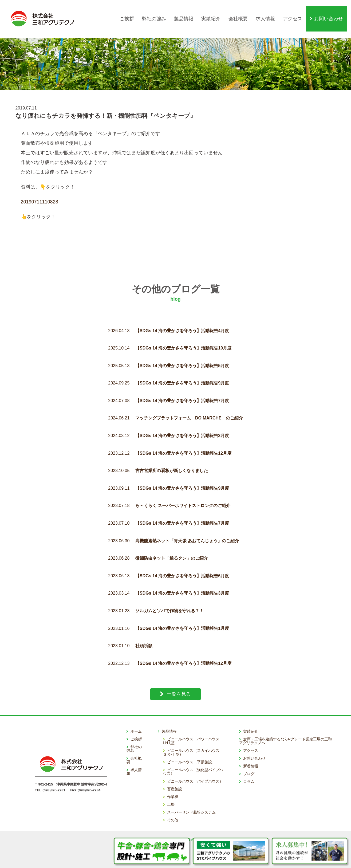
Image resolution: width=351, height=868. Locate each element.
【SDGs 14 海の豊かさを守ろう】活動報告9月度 (182, 371)
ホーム (136, 719)
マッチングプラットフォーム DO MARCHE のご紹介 (189, 406)
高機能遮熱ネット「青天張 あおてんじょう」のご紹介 (187, 529)
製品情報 (188, 13)
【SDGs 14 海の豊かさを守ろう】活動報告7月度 (182, 388)
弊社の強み (158, 13)
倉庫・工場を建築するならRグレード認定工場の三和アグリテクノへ (285, 729)
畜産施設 (175, 777)
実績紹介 (215, 13)
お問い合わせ (333, 13)
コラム (249, 769)
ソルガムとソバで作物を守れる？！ (169, 599)
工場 (171, 792)
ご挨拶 (131, 13)
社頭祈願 (144, 634)
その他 (173, 808)
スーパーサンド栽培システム (191, 800)
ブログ (249, 761)
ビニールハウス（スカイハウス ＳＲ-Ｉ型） (193, 740)
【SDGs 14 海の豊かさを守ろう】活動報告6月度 (182, 563)
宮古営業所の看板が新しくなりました (172, 459)
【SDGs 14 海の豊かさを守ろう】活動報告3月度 (182, 424)
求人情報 (269, 13)
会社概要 (242, 13)
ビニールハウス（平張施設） (191, 750)
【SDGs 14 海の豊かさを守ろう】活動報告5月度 (182, 353)
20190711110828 (40, 190)
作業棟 (173, 784)
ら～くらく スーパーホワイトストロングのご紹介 (183, 494)
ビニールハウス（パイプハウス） (195, 769)
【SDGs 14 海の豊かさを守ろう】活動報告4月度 (182, 318)
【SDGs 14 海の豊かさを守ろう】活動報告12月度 (183, 441)
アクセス (297, 13)
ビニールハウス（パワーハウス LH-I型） (193, 729)
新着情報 (251, 754)
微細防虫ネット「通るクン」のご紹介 (172, 546)
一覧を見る (179, 682)
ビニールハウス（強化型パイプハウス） (193, 759)
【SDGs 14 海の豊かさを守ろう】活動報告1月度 (182, 616)
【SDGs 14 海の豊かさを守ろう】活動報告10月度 (183, 336)
